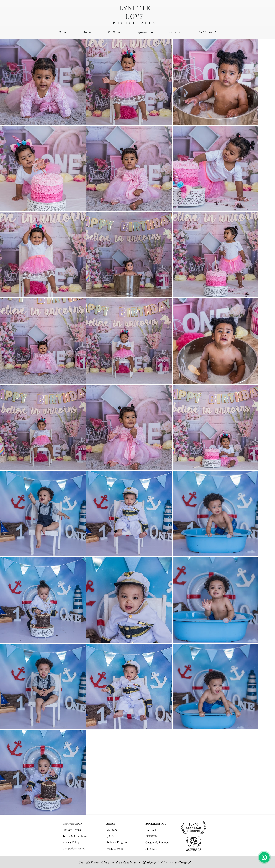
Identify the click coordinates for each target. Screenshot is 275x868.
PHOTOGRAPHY (135, 23)
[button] (114, 32)
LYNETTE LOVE (135, 12)
